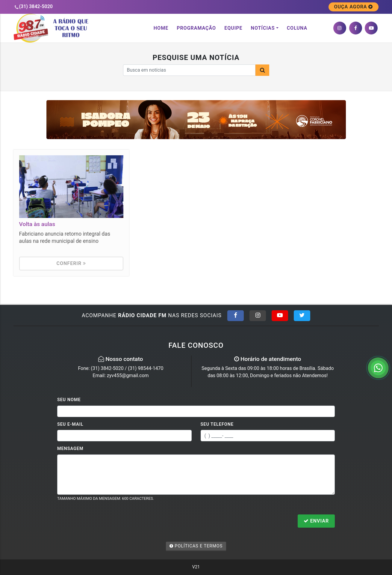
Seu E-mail (70, 424)
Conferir (71, 263)
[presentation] (103, 522)
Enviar (316, 521)
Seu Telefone (217, 424)
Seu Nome (69, 400)
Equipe (233, 28)
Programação (196, 28)
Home (161, 28)
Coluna (297, 28)
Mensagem (70, 449)
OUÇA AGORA (354, 7)
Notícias (263, 28)
